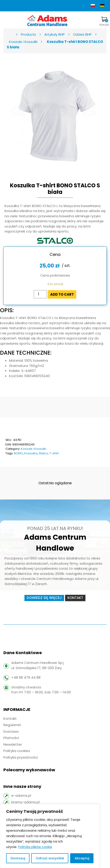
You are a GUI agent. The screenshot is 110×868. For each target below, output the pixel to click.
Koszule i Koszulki (33, 449)
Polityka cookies (17, 751)
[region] (50, 836)
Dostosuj (18, 858)
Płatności (11, 738)
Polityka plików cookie (35, 847)
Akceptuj (82, 858)
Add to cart (62, 294)
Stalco (43, 453)
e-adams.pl (21, 795)
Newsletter (13, 744)
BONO (18, 453)
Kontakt (75, 598)
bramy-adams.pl (25, 802)
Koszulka (31, 453)
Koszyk (104, 22)
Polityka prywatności (21, 757)
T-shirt (54, 453)
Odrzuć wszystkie (50, 858)
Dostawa (11, 731)
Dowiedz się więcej (44, 598)
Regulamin (12, 725)
